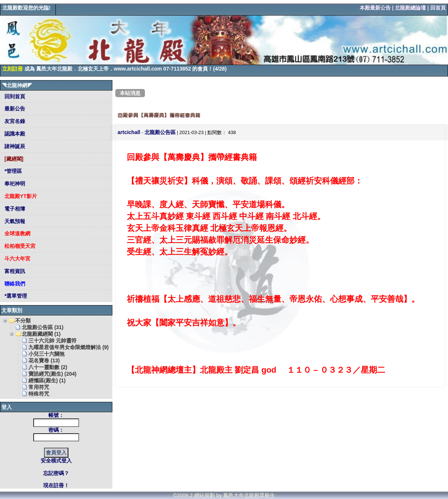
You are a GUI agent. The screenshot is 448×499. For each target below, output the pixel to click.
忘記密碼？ (56, 473)
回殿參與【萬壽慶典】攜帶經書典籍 (159, 115)
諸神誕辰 (14, 146)
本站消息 (130, 93)
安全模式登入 (56, 461)
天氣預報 (14, 221)
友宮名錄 (14, 121)
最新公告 (14, 109)
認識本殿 (14, 134)
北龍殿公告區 (160, 132)
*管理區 (12, 171)
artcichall (129, 132)
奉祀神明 (14, 184)
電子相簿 (14, 209)
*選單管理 (15, 296)
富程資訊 (14, 271)
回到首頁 (14, 96)
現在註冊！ (56, 485)
